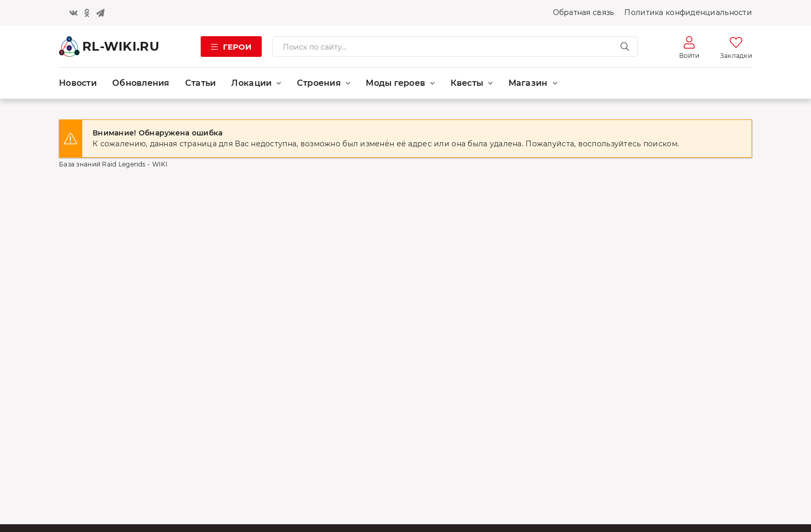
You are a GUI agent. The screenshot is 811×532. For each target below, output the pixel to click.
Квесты (467, 83)
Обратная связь (584, 12)
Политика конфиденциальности (688, 12)
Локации (251, 83)
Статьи (201, 83)
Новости (78, 83)
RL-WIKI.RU (121, 46)
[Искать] (625, 47)
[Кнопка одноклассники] (87, 13)
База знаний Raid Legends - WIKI (114, 164)
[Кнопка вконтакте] (73, 13)
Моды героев (395, 83)
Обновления (141, 83)
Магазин (528, 83)
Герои (237, 47)
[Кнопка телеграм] (100, 13)
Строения (319, 83)
